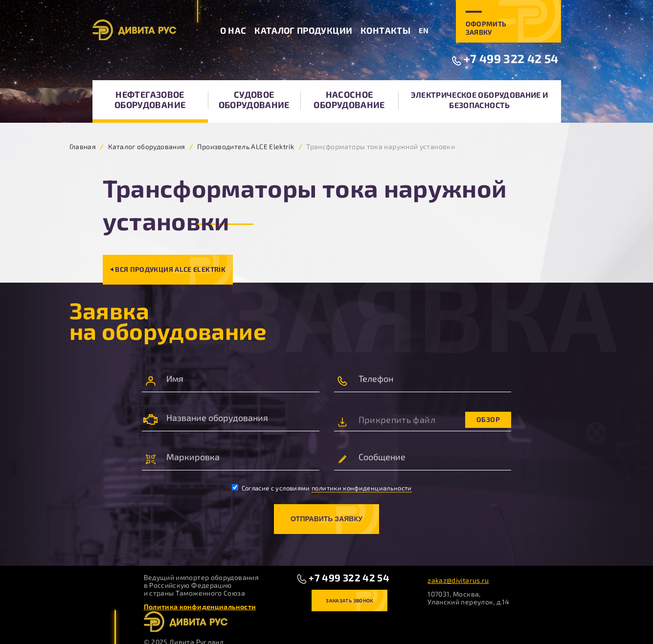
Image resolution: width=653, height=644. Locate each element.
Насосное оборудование (349, 100)
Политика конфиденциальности (200, 607)
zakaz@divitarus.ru (458, 580)
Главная (83, 146)
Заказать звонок (349, 600)
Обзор (488, 419)
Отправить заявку (326, 519)
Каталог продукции (303, 30)
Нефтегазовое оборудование (150, 100)
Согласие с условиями (322, 488)
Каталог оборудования (146, 146)
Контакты (385, 30)
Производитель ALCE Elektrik (246, 146)
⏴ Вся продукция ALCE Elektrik (168, 269)
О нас (233, 30)
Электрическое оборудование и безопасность (479, 100)
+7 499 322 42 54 (511, 58)
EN (424, 30)
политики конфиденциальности (362, 488)
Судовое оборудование (254, 100)
